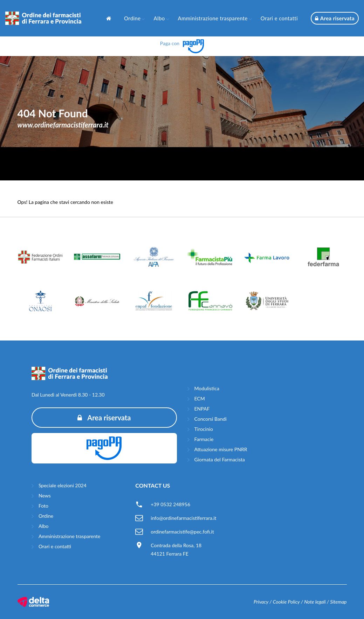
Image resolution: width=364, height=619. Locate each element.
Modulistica (207, 388)
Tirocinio (204, 429)
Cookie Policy (286, 602)
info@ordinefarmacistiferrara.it (183, 518)
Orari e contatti (279, 18)
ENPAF (202, 409)
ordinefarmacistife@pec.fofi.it (182, 532)
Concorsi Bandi (211, 419)
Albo (159, 18)
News (45, 496)
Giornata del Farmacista (220, 459)
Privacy (261, 602)
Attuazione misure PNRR (221, 449)
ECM (200, 398)
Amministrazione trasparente (213, 18)
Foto (43, 506)
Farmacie (204, 439)
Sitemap (338, 602)
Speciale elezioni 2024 (63, 485)
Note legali (315, 602)
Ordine (132, 18)
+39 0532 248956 (170, 504)
